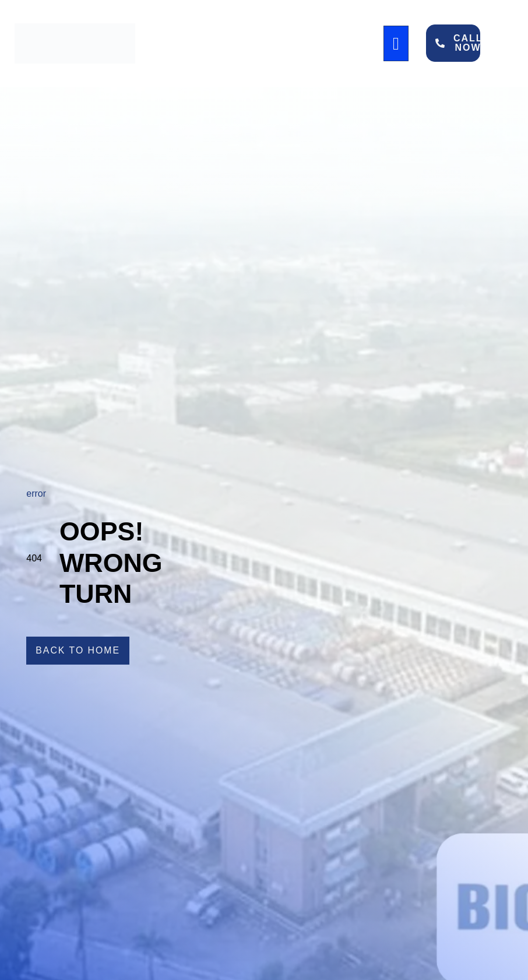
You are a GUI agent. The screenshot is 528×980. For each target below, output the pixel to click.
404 (34, 558)
